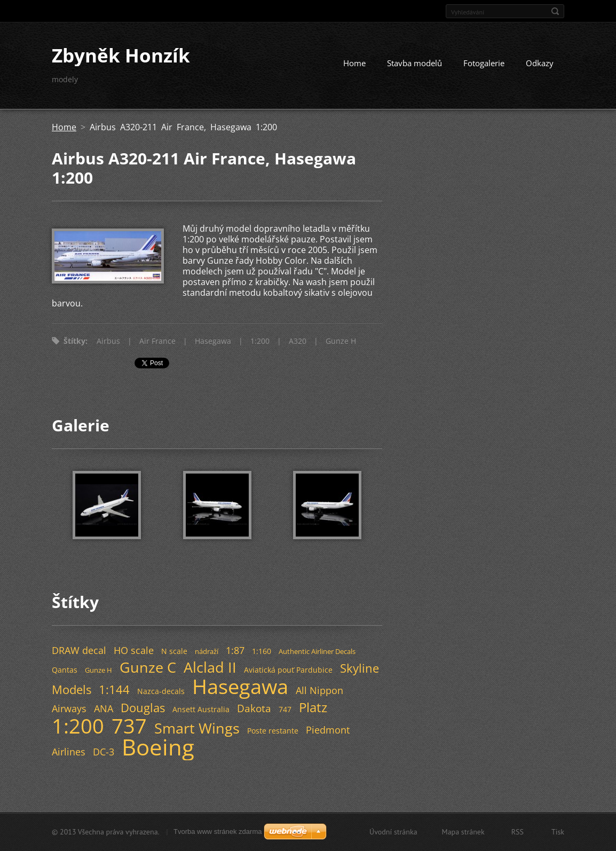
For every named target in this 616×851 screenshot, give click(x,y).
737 (129, 726)
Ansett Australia (201, 709)
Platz (313, 707)
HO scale (134, 650)
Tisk (558, 832)
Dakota (254, 708)
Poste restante (273, 731)
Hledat (555, 11)
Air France (157, 341)
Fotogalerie (484, 63)
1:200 (260, 341)
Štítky (74, 341)
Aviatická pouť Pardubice (288, 670)
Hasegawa (213, 341)
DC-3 (104, 752)
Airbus (108, 341)
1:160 (262, 651)
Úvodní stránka (393, 832)
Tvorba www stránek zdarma (218, 832)
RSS (518, 832)
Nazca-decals (161, 691)
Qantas (65, 670)
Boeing (158, 747)
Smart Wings (197, 728)
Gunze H (341, 341)
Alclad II (210, 667)
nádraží (207, 651)
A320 (298, 341)
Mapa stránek (463, 832)
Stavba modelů (414, 63)
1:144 (114, 690)
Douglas (143, 708)
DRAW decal (79, 650)
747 (285, 709)
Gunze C (148, 667)
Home (354, 63)
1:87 (235, 650)
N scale (174, 651)
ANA (104, 708)
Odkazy (540, 63)
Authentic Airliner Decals (317, 651)
